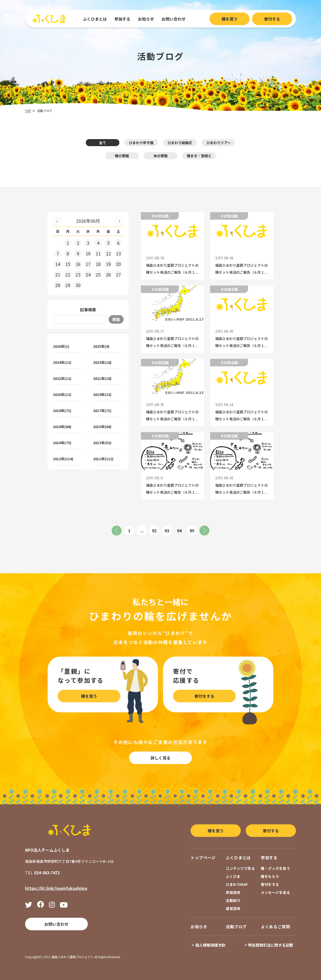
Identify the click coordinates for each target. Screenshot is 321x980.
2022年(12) (62, 378)
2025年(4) (101, 346)
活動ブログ (236, 927)
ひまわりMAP (237, 884)
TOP (28, 111)
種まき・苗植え (199, 156)
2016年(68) (62, 427)
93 (167, 531)
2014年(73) (62, 443)
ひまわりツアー (219, 143)
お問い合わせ (174, 19)
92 (154, 531)
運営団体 (233, 908)
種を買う (229, 19)
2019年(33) (102, 394)
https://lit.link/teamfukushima (56, 888)
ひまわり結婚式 (180, 143)
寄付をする (204, 696)
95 (192, 531)
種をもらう (270, 876)
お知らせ (146, 19)
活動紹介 (233, 900)
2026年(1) (61, 346)
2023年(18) (102, 362)
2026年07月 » (119, 221)
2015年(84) (102, 427)
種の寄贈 (122, 156)
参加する (122, 19)
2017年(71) (102, 411)
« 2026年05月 (57, 221)
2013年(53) (102, 443)
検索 (116, 319)
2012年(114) (63, 459)
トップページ (203, 857)
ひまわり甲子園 (141, 143)
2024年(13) (62, 362)
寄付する (272, 19)
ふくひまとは (95, 19)
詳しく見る (160, 758)
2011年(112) (103, 459)
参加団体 (233, 892)
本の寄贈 (160, 156)
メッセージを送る (275, 892)
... (142, 531)
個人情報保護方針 (210, 945)
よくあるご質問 (275, 927)
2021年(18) (102, 378)
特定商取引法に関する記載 (271, 945)
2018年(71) (62, 411)
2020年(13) (62, 394)
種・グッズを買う (275, 868)
